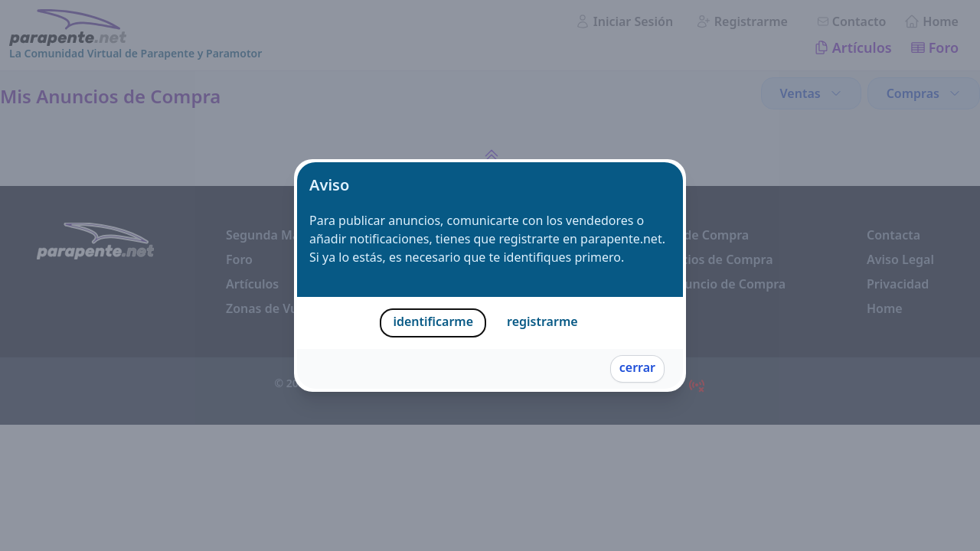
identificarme (433, 321)
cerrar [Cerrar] (637, 367)
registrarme (542, 321)
